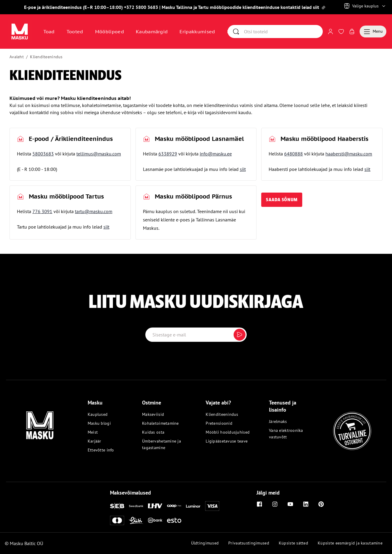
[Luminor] (193, 506)
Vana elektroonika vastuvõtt (286, 434)
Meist (93, 432)
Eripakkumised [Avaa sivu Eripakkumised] (197, 32)
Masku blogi (99, 423)
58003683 (43, 154)
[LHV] (155, 506)
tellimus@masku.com (99, 154)
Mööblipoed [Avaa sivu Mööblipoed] (110, 32)
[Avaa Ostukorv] (352, 32)
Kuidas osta (153, 432)
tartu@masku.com (94, 211)
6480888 (293, 154)
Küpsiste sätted (293, 543)
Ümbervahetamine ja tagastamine (162, 444)
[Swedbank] (136, 506)
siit (243, 169)
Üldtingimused (205, 543)
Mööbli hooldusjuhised (228, 432)
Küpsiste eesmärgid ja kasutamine (350, 543)
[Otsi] (283, 32)
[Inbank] (155, 520)
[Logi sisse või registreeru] (330, 32)
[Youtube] (290, 504)
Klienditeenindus (46, 57)
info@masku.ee (216, 154)
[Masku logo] (40, 422)
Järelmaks (278, 421)
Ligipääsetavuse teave (227, 441)
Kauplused (98, 414)
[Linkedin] (306, 504)
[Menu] (373, 32)
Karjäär (95, 441)
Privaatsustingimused (249, 543)
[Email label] (196, 335)
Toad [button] (49, 32)
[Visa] (212, 506)
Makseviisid (153, 414)
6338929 (168, 154)
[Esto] (174, 520)
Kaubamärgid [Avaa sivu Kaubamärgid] (152, 32)
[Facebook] (259, 504)
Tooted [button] (75, 32)
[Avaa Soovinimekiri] (341, 32)
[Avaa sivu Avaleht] (20, 32)
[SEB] (117, 506)
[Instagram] (275, 504)
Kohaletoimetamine (160, 423)
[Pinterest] (321, 504)
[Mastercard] (117, 520)
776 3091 (42, 211)
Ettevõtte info (101, 450)
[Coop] (174, 506)
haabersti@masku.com (349, 154)
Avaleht (17, 57)
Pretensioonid (219, 423)
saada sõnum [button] (282, 200)
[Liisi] (136, 520)
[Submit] (240, 335)
